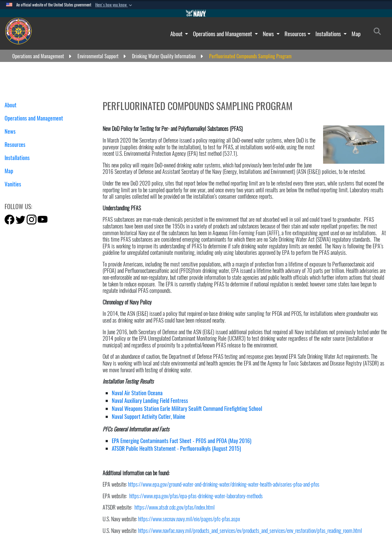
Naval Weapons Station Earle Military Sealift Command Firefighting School (187, 409)
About (177, 34)
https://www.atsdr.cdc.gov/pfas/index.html (175, 507)
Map (356, 34)
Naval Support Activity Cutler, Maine (149, 417)
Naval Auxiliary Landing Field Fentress (150, 401)
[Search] (379, 33)
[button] (114, 5)
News (269, 34)
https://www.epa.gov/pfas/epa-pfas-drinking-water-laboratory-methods (196, 496)
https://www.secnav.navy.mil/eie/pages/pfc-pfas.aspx (189, 519)
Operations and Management (223, 34)
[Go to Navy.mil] (196, 13)
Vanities (15, 184)
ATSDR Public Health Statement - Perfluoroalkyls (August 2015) (176, 448)
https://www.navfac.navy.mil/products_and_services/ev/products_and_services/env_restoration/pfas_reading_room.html (250, 531)
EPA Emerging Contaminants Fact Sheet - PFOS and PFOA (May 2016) (182, 441)
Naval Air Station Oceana (137, 393)
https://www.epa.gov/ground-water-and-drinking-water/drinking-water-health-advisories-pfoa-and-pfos (224, 484)
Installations (329, 34)
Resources (295, 34)
